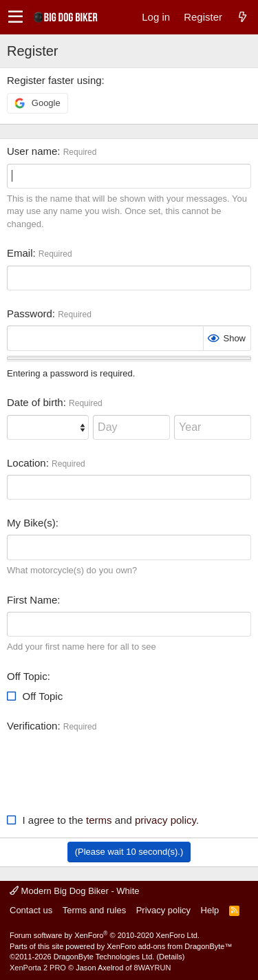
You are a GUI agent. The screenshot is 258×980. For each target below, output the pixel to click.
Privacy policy (163, 910)
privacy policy (165, 820)
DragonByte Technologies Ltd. (104, 957)
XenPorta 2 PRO (38, 968)
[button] (15, 17)
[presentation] (111, 765)
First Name (32, 600)
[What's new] (242, 17)
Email (20, 253)
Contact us (31, 910)
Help (210, 910)
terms (99, 820)
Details (171, 957)
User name (32, 151)
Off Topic (27, 676)
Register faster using (54, 80)
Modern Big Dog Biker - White (75, 891)
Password (30, 313)
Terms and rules (94, 910)
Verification (32, 726)
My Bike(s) (31, 523)
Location (26, 463)
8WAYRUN (153, 968)
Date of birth (35, 402)
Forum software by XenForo (105, 935)
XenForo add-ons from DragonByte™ (169, 946)
